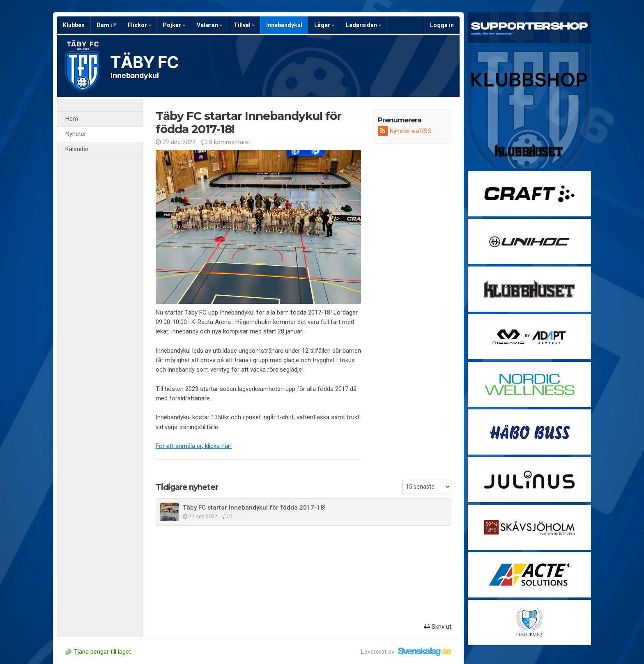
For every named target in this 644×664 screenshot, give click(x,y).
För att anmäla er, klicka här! (194, 446)
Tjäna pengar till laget (98, 652)
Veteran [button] (210, 25)
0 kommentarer (226, 142)
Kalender (77, 149)
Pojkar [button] (174, 25)
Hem (72, 119)
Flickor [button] (140, 25)
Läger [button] (324, 25)
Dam (106, 25)
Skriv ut (438, 627)
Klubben (74, 25)
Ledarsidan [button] (364, 25)
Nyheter (76, 134)
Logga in (442, 25)
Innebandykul (284, 25)
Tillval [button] (244, 25)
